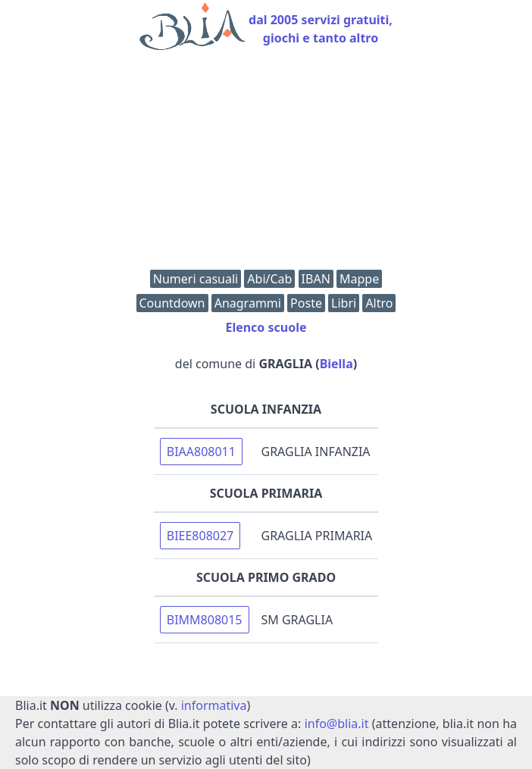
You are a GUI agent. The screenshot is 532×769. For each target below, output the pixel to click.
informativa (214, 705)
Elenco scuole (266, 327)
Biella (336, 364)
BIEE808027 (200, 536)
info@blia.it (337, 724)
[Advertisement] (266, 164)
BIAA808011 (201, 452)
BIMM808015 (205, 620)
